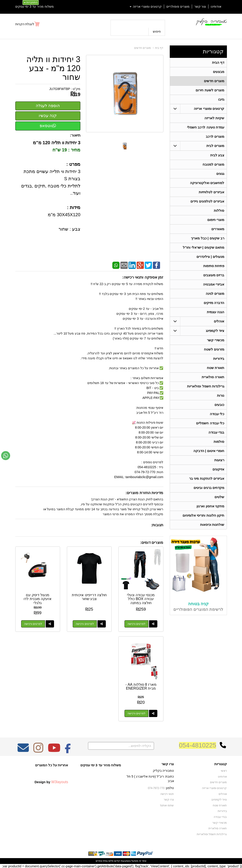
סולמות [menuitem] (219, 442)
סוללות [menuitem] (219, 210)
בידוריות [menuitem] (219, 359)
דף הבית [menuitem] (218, 62)
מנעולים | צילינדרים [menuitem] (210, 257)
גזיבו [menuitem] (221, 99)
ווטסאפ (48, 126)
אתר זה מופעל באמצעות (121, 861)
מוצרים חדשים (142, 48)
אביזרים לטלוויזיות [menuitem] (211, 192)
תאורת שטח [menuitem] (216, 368)
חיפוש (157, 31)
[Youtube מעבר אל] (54, 751)
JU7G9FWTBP (60, 89)
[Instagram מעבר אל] (38, 751)
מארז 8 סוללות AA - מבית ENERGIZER (141, 687)
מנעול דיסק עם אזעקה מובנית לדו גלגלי (38, 599)
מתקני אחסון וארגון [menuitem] (210, 506)
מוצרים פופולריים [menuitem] (178, 7)
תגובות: (157, 525)
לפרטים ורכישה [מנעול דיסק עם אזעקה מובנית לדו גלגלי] (33, 624)
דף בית (159, 48)
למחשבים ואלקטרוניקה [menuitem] (207, 183)
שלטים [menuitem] (219, 497)
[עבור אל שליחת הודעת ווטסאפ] (6, 456)
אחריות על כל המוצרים (52, 765)
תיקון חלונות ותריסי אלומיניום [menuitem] (203, 515)
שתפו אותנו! (167, 805)
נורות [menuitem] (221, 395)
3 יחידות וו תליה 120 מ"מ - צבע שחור (53, 68)
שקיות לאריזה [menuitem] (214, 118)
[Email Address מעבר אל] (23, 751)
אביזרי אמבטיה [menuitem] (214, 284)
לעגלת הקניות (25, 24)
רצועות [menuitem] (219, 460)
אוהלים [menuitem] (219, 321)
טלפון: (170, 788)
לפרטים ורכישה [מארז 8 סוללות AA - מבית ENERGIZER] (136, 713)
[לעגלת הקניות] (28, 24)
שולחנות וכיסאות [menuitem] (212, 525)
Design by (51, 782)
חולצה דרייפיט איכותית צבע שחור (89, 597)
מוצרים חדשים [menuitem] (214, 81)
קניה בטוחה (198, 604)
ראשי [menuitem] (224, 771)
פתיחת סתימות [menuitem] (214, 266)
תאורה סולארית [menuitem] (213, 377)
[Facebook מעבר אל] (68, 751)
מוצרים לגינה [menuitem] (215, 293)
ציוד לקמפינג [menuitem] (215, 331)
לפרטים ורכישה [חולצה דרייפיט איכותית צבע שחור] (85, 624)
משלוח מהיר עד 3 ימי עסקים (35, 7)
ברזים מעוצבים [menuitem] (214, 275)
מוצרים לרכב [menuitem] (215, 136)
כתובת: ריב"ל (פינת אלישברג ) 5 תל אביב (150, 779)
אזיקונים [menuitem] (218, 469)
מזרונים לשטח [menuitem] (214, 349)
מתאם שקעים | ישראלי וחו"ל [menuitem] (204, 247)
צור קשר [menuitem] (200, 7)
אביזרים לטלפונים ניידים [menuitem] (207, 201)
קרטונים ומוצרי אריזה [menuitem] (146, 7)
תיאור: (75, 135)
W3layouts (60, 782)
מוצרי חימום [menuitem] (216, 220)
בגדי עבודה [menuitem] (216, 432)
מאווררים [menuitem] (218, 229)
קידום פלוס (114, 861)
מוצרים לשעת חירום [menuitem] (210, 90)
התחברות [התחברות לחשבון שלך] (31, 2)
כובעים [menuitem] (219, 405)
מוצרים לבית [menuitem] (215, 146)
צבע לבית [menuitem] (217, 155)
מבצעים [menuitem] (219, 72)
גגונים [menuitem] (220, 174)
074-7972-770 (156, 788)
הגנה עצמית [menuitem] (216, 312)
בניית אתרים (102, 861)
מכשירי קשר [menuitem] (216, 340)
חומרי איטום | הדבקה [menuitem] (209, 451)
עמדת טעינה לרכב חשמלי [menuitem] (206, 127)
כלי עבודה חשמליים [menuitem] (210, 423)
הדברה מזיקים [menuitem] (214, 303)
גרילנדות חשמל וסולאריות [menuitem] (206, 386)
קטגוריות (213, 51)
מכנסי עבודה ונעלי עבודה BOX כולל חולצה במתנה (141, 599)
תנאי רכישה (167, 794)
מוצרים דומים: (152, 543)
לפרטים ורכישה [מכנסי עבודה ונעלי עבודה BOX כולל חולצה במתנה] (136, 624)
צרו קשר (168, 764)
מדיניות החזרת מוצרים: (145, 493)
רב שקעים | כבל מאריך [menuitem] (207, 238)
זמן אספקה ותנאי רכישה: (143, 277)
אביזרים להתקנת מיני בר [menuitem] (207, 478)
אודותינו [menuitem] (216, 7)
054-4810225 (198, 745)
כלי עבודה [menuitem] (217, 414)
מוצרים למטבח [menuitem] (213, 164)
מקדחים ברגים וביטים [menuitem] (209, 488)
